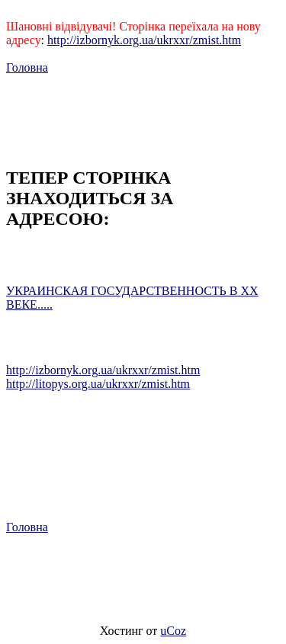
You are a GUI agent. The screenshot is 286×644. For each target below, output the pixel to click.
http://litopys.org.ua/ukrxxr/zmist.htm (98, 384)
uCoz (173, 631)
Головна (27, 67)
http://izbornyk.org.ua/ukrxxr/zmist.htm (144, 40)
